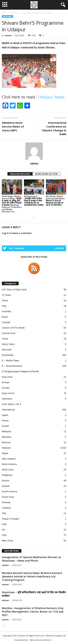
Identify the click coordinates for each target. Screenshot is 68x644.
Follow (59, 248)
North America (9, 464)
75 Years (6, 295)
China (5, 339)
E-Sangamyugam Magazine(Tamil (19, 371)
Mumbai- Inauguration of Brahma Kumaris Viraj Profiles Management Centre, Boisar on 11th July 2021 (33, 612)
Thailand (6, 508)
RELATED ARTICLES (20, 174)
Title (4, 513)
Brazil (5, 317)
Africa (5, 300)
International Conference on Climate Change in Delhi (54, 128)
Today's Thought (10, 519)
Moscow (6, 442)
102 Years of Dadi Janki (14, 290)
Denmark (7, 350)
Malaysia (6, 431)
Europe (6, 382)
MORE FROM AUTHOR (47, 174)
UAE (4, 524)
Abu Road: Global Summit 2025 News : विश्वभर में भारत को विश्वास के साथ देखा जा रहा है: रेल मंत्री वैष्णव (56, 201)
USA (4, 535)
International (8, 410)
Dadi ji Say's (8, 344)
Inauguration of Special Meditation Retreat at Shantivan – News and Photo (31, 559)
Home (4, 13)
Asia (4, 306)
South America (10, 491)
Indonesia (7, 399)
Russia (5, 481)
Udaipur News (51, 97)
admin (8, 35)
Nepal (5, 453)
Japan (5, 415)
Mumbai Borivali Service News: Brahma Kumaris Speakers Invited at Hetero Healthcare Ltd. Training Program (32, 576)
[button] (62, 5)
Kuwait (5, 426)
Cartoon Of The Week (13, 328)
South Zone (8, 497)
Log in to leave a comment (17, 233)
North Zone (8, 470)
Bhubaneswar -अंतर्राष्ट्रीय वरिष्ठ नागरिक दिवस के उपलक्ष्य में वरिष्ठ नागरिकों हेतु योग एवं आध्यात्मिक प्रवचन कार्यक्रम (34, 201)
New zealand (9, 459)
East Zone (7, 377)
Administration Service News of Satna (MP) (13, 126)
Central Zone (9, 333)
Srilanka (6, 502)
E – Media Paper (11, 360)
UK (3, 530)
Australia (6, 311)
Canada (6, 322)
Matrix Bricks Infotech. (41, 640)
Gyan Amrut (8, 393)
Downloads (8, 355)
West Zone (8, 541)
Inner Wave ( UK (11, 404)
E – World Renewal (12, 366)
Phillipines (7, 475)
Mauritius (7, 437)
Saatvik (6, 486)
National (8, 16)
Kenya (5, 421)
